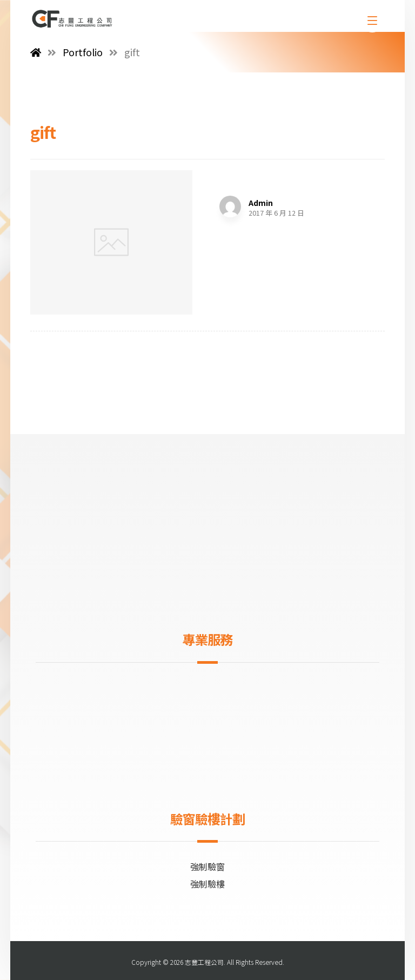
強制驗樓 (207, 884)
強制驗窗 (207, 866)
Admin (261, 203)
